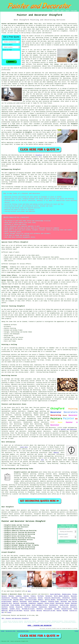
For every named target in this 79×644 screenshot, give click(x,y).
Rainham (65, 611)
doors (61, 483)
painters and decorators (32, 122)
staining (62, 478)
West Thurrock (63, 607)
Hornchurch (73, 600)
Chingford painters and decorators (26, 472)
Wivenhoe (15, 598)
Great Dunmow (15, 605)
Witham (12, 607)
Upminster (73, 605)
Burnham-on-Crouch (28, 609)
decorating (40, 38)
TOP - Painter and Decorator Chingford (15, 618)
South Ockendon (33, 601)
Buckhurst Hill (7, 603)
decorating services (17, 492)
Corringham (48, 609)
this (42, 460)
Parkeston (49, 596)
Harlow (40, 598)
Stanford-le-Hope (31, 600)
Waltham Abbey (18, 600)
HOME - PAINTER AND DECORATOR (40, 625)
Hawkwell (40, 603)
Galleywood (52, 607)
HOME (53, 11)
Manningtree (60, 603)
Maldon (67, 603)
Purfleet (41, 596)
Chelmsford (66, 598)
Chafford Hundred (31, 607)
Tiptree (26, 596)
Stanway (74, 598)
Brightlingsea (6, 601)
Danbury (41, 600)
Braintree (19, 607)
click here (24, 447)
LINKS (58, 11)
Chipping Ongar (54, 601)
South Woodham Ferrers (40, 605)
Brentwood (23, 601)
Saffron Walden (50, 600)
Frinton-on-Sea (7, 600)
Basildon (74, 596)
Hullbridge (5, 605)
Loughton (19, 596)
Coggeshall (32, 603)
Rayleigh (16, 603)
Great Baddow (26, 605)
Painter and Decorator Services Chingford (23, 521)
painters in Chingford (24, 132)
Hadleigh (74, 603)
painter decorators (41, 422)
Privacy (76, 631)
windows (17, 481)
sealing (58, 487)
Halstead (64, 601)
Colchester (23, 598)
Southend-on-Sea (62, 600)
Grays (9, 612)
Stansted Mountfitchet (52, 598)
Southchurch (6, 598)
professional (49, 36)
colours (72, 106)
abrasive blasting (59, 98)
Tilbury (33, 596)
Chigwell (44, 601)
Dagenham (4, 609)
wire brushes (68, 94)
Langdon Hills (15, 609)
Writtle (26, 611)
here (29, 591)
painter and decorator (70, 84)
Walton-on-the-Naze (16, 611)
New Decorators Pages (11, 631)
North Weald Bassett (61, 596)
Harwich (4, 596)
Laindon (57, 609)
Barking (39, 611)
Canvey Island (49, 603)
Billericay (32, 598)
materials (39, 94)
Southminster (54, 605)
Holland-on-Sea (66, 609)
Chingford (39, 155)
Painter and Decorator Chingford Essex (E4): (17, 24)
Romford (15, 601)
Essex (38, 492)
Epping (59, 611)
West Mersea (73, 601)
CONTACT (67, 11)
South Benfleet (55, 594)
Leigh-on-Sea (64, 605)
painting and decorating (18, 428)
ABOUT (62, 11)
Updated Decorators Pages (23, 631)
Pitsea (75, 594)
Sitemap (3, 631)
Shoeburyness (66, 594)
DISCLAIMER (74, 11)
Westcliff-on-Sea (49, 611)
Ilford (33, 611)
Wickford (4, 607)
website (56, 453)
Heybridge (24, 603)
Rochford (39, 609)
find (7, 510)
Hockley (11, 596)
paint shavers (49, 96)
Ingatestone (43, 607)
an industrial (28, 99)
